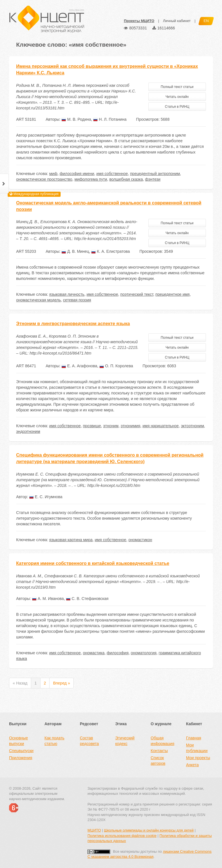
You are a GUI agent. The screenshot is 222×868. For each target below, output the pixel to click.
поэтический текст (137, 294)
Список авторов (158, 761)
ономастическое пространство (44, 179)
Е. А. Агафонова (79, 366)
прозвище (92, 426)
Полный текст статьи (177, 87)
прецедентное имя (173, 294)
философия (118, 653)
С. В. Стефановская (87, 599)
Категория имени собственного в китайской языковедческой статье (93, 563)
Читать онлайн (177, 97)
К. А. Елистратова (110, 251)
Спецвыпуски (21, 751)
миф (53, 174)
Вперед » (61, 683)
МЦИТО (94, 830)
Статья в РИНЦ (177, 107)
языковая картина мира (71, 540)
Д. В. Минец (75, 251)
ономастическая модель (39, 300)
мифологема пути (91, 179)
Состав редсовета (89, 741)
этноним (111, 426)
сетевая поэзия (77, 300)
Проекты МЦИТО (139, 21)
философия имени (77, 174)
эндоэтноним (28, 431)
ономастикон (140, 540)
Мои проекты (198, 758)
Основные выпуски (18, 741)
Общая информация (162, 741)
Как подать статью (54, 741)
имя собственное (112, 174)
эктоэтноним (192, 426)
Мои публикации (197, 748)
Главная (194, 738)
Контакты (159, 751)
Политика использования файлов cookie (122, 836)
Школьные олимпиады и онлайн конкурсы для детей (149, 830)
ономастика (94, 653)
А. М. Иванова (48, 599)
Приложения (21, 758)
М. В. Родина (76, 119)
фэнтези (153, 179)
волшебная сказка (126, 179)
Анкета (192, 765)
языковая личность (67, 294)
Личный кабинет (177, 21)
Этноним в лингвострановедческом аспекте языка (73, 324)
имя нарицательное (161, 426)
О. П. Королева (116, 366)
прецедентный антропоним (155, 174)
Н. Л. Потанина (110, 119)
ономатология (144, 653)
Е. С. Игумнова (46, 497)
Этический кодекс (125, 741)
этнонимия (130, 426)
